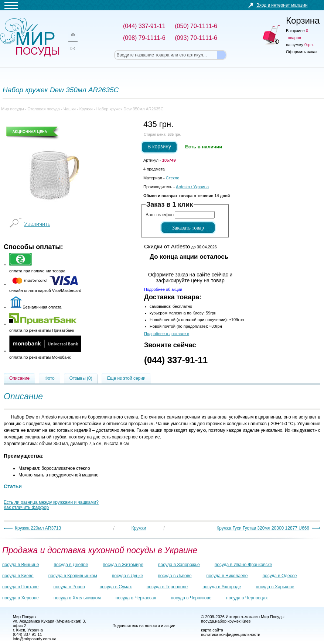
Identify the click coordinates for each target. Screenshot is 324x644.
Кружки (86, 109)
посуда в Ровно (69, 587)
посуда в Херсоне (21, 598)
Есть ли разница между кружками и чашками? (51, 502)
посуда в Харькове (275, 587)
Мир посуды (30, 37)
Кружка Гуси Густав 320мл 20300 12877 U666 (263, 528)
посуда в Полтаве (20, 587)
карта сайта (212, 630)
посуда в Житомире (123, 565)
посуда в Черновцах (247, 598)
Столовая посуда (44, 109)
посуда (207, 621)
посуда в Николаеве (227, 576)
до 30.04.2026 (180, 246)
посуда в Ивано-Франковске (243, 565)
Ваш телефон (160, 215)
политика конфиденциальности (231, 634)
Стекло (173, 178)
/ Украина (192, 187)
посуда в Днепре (71, 565)
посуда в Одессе (280, 576)
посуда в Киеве (18, 576)
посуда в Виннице (21, 565)
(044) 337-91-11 (176, 360)
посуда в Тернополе (167, 587)
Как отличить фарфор (26, 507)
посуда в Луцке (127, 576)
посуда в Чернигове (191, 598)
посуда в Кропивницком (73, 576)
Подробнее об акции (163, 289)
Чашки (70, 109)
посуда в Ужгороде (222, 587)
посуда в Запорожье (179, 565)
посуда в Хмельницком (77, 598)
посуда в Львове (175, 576)
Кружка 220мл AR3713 (38, 528)
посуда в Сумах (116, 587)
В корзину (159, 147)
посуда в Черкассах (136, 598)
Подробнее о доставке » (167, 334)
